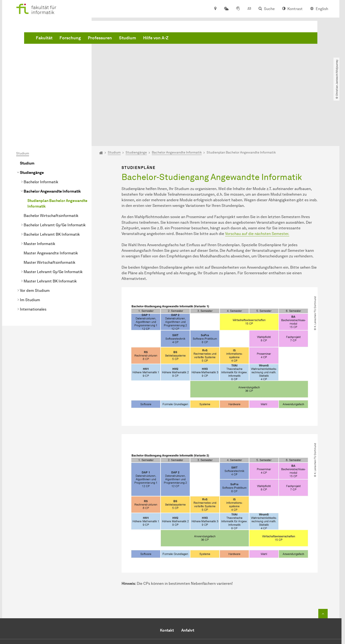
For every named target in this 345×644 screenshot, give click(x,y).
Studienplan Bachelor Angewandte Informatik (57, 150)
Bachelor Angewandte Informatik (52, 138)
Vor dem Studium (35, 237)
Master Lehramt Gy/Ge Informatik (53, 218)
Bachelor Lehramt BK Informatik (52, 181)
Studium (199, 38)
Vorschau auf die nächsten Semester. (257, 180)
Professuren (171, 38)
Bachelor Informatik (41, 128)
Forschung (141, 38)
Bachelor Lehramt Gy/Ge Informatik (55, 171)
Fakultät (115, 38)
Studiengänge (32, 119)
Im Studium (30, 246)
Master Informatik (39, 190)
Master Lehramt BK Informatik (50, 228)
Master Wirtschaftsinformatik (50, 209)
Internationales (33, 256)
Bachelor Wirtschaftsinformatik (51, 162)
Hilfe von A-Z (227, 38)
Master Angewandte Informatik (51, 199)
